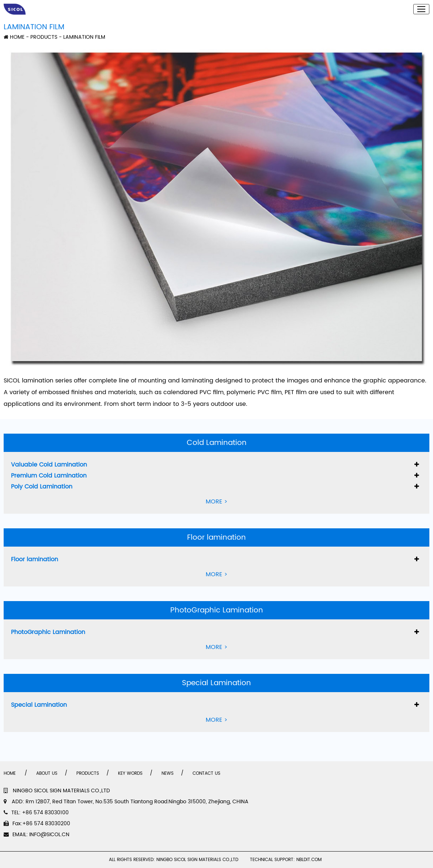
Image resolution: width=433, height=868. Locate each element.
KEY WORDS (130, 773)
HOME (14, 37)
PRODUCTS (44, 37)
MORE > (217, 502)
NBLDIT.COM (310, 860)
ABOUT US (47, 773)
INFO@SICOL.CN (49, 835)
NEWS (168, 773)
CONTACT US (206, 773)
